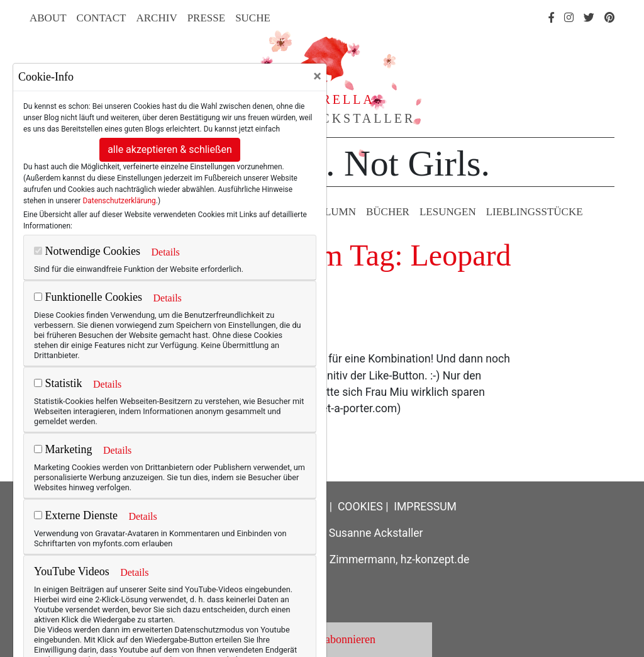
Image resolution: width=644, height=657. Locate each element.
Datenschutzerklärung (119, 201)
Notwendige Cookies (87, 251)
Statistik (58, 383)
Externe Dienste (76, 515)
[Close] (317, 76)
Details (165, 252)
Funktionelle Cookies (88, 297)
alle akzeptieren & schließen (170, 149)
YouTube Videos (72, 571)
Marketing (63, 449)
